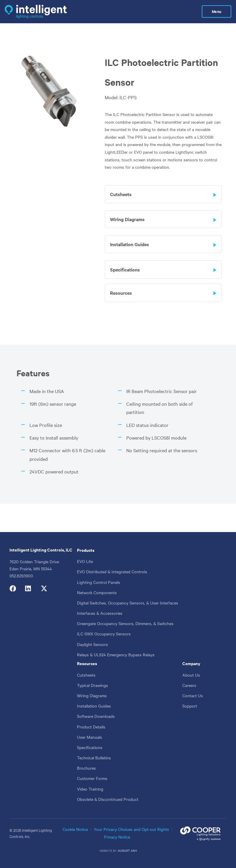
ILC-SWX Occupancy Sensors (104, 634)
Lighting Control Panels (99, 582)
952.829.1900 (21, 576)
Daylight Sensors (92, 644)
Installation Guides (94, 706)
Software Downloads (96, 716)
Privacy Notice (117, 837)
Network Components (97, 592)
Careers (189, 685)
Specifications (90, 747)
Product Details (91, 727)
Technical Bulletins (94, 758)
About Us (191, 675)
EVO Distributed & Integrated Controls (112, 572)
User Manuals (90, 737)
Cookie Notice (75, 829)
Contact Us (193, 695)
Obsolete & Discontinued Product (108, 799)
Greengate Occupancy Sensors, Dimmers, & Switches (125, 623)
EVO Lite (85, 561)
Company (191, 663)
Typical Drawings (92, 685)
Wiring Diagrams (92, 695)
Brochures (86, 768)
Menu (217, 11)
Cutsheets (86, 675)
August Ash (127, 850)
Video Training (90, 789)
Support (190, 706)
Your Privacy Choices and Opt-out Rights (131, 829)
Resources (87, 663)
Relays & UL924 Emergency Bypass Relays (116, 655)
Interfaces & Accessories (100, 613)
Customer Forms (92, 778)
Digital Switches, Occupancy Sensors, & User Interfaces (128, 603)
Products (86, 550)
